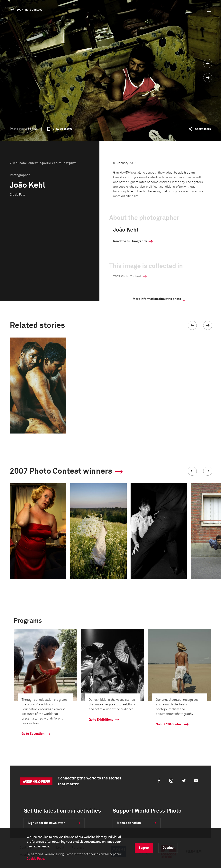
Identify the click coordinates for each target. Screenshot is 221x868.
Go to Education (33, 734)
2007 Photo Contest (29, 10)
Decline (168, 848)
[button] (192, 325)
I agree (144, 848)
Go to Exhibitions (101, 720)
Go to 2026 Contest (169, 724)
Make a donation (129, 823)
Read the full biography (130, 241)
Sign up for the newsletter (46, 823)
